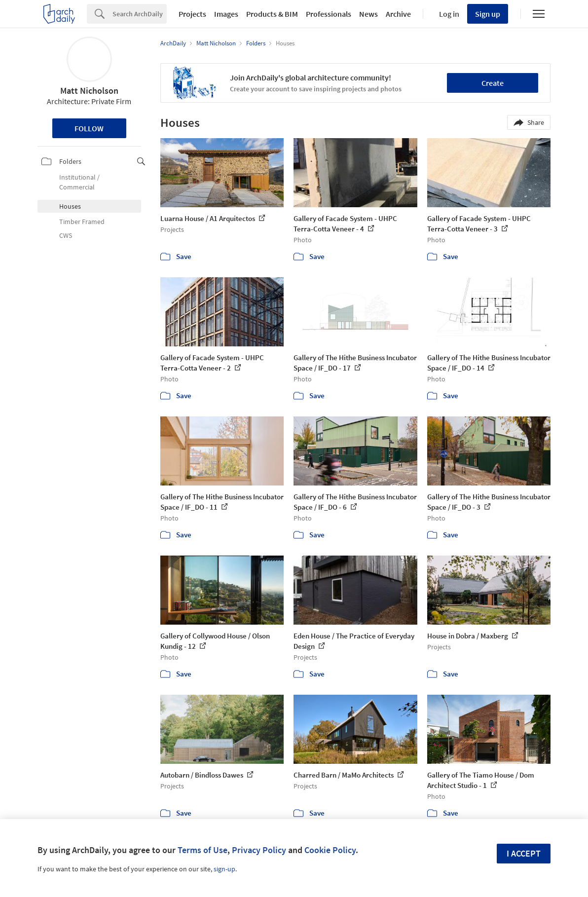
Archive (398, 14)
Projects (192, 14)
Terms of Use (202, 850)
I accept (524, 853)
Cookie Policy (330, 850)
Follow (89, 128)
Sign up (488, 14)
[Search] (140, 14)
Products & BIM (272, 14)
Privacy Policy (259, 850)
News (368, 14)
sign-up (224, 869)
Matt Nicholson (89, 91)
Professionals (329, 14)
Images (226, 14)
